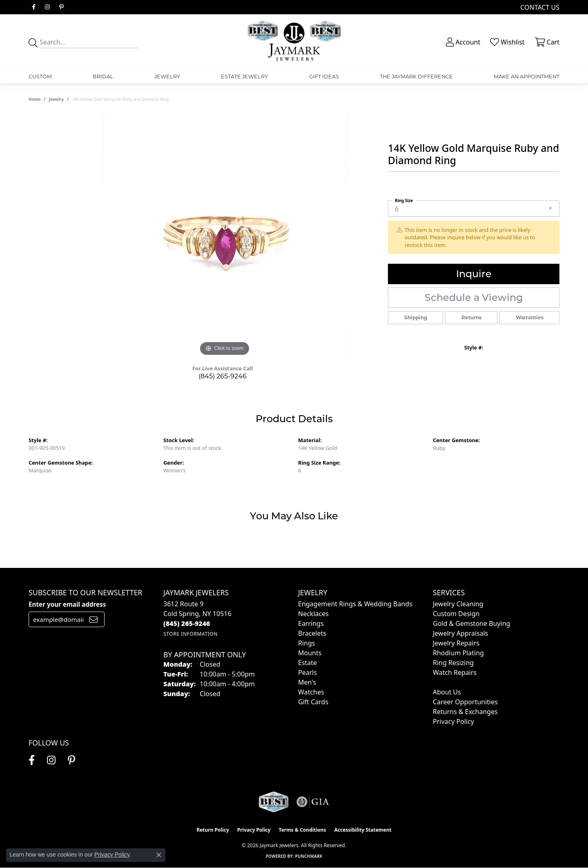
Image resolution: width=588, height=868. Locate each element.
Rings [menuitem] (306, 643)
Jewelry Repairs (456, 643)
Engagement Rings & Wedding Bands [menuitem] (355, 604)
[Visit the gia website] (313, 802)
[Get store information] (190, 634)
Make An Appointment (527, 77)
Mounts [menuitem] (310, 653)
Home (35, 99)
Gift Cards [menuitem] (313, 702)
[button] (462, 42)
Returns (471, 317)
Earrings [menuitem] (311, 623)
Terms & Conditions (303, 830)
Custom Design (456, 614)
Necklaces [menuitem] (313, 614)
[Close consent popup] (159, 855)
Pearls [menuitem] (307, 672)
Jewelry (167, 77)
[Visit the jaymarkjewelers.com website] (274, 802)
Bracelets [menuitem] (312, 633)
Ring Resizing (453, 663)
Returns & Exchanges (465, 712)
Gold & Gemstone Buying (471, 623)
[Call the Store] (187, 623)
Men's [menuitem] (307, 682)
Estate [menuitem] (307, 663)
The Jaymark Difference (416, 77)
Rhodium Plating (458, 653)
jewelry (56, 99)
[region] (225, 236)
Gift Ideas (324, 77)
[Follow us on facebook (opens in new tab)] (33, 7)
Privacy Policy (453, 721)
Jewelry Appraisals (460, 633)
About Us (447, 692)
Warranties (530, 317)
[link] (539, 7)
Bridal (103, 77)
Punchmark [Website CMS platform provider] (309, 856)
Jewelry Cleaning (458, 604)
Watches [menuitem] (311, 692)
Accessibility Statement (363, 830)
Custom (40, 77)
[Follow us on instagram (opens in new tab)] (47, 7)
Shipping (416, 317)
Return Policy (213, 830)
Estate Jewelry (244, 77)
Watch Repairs (455, 672)
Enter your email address (67, 604)
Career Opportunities (465, 702)
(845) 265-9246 (223, 376)
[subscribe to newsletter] (94, 619)
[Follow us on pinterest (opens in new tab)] (61, 7)
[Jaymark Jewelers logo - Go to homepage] (294, 42)
